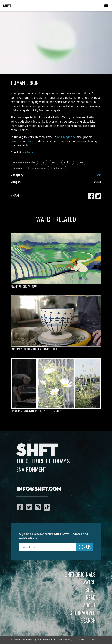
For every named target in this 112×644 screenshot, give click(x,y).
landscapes (19, 168)
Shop (91, 590)
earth (54, 162)
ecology (68, 162)
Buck (30, 141)
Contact (95, 640)
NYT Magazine (66, 137)
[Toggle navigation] (106, 6)
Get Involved (83, 613)
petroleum (59, 168)
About (89, 605)
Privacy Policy (65, 640)
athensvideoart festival (24, 162)
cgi (44, 162)
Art (99, 175)
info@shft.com (39, 489)
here (30, 152)
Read (91, 597)
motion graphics (39, 168)
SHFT (7, 6)
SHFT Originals (80, 574)
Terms (81, 640)
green (81, 162)
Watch (89, 582)
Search (88, 620)
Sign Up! (85, 547)
